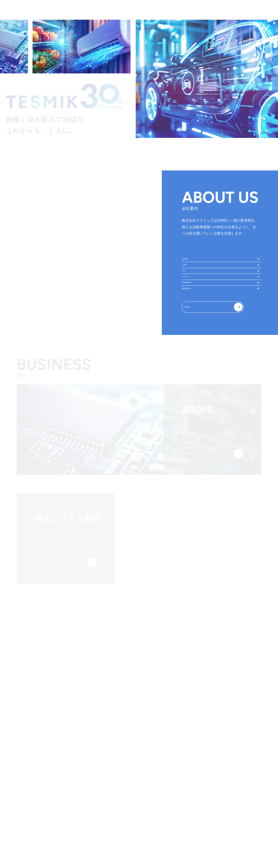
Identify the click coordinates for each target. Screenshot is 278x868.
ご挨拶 (188, 276)
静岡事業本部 (193, 328)
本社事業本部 (193, 315)
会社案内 (194, 352)
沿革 (186, 289)
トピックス (191, 302)
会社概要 (190, 263)
